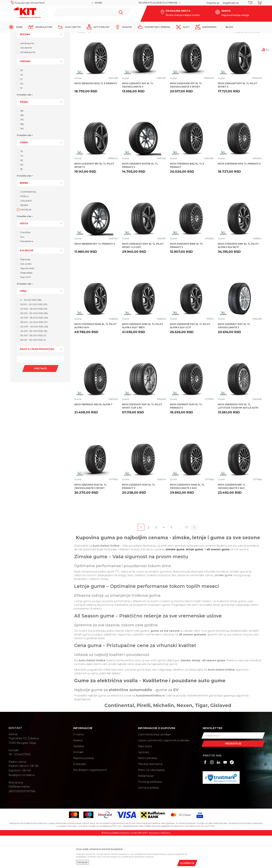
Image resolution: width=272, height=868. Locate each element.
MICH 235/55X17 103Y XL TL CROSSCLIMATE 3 (234, 358)
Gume (78, 110)
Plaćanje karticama (150, 796)
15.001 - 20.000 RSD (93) (34, 337)
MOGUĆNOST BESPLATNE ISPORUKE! (136, 3)
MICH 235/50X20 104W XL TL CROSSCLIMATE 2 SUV (187, 519)
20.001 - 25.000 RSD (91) (34, 341)
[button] (92, 12)
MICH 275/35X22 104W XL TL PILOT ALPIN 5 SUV (96, 358)
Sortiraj (183, 55)
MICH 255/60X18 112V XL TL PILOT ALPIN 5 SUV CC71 (190, 358)
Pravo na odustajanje (151, 802)
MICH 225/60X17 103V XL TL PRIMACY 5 (139, 519)
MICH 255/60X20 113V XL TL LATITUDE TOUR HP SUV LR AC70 (238, 438)
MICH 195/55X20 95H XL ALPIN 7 (93, 437)
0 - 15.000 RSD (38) (31, 332)
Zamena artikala (148, 820)
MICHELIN (26, 242)
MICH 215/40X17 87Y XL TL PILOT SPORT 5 (238, 117)
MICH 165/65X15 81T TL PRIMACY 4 (95, 276)
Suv (22, 269)
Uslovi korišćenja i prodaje (154, 767)
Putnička (25, 265)
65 (22, 193)
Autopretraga (166, 55)
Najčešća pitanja (84, 790)
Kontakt (78, 785)
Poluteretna (27, 274)
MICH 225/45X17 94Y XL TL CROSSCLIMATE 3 (138, 117)
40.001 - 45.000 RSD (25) (34, 359)
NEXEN (24, 237)
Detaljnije (82, 862)
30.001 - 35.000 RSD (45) (34, 350)
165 (22, 148)
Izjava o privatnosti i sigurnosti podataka (164, 773)
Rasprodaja (26, 305)
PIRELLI (25, 229)
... (179, 560)
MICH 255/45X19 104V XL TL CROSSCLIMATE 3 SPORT (91, 519)
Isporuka (143, 785)
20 (22, 116)
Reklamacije (146, 808)
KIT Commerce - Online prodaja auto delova (32, 35)
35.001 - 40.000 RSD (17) (34, 354)
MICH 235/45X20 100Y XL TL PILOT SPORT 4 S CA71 (143, 278)
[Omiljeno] (250, 4)
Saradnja (79, 779)
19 (21, 120)
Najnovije (25, 292)
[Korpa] (258, 4)
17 (186, 560)
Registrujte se (231, 3)
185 (22, 156)
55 (21, 201)
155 (22, 143)
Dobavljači (80, 796)
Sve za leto (26, 296)
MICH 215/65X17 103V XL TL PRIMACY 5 (186, 438)
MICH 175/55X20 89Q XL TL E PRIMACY (187, 198)
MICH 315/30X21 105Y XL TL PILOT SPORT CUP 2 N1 (142, 438)
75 (22, 184)
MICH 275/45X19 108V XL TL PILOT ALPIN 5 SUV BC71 (238, 278)
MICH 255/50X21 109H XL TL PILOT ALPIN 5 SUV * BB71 (143, 358)
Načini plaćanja (147, 790)
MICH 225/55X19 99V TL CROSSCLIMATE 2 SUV (232, 519)
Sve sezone (26, 80)
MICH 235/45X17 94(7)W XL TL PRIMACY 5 (140, 198)
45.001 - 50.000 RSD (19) (34, 363)
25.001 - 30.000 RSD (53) (34, 346)
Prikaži (220, 55)
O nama (78, 767)
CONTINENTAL (28, 224)
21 (21, 111)
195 (22, 161)
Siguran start (27, 301)
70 (22, 188)
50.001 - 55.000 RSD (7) (33, 368)
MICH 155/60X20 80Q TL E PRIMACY (96, 116)
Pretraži (40, 401)
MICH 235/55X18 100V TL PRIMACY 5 (239, 196)
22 (22, 107)
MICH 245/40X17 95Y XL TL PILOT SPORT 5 (94, 198)
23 (22, 103)
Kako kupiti (145, 779)
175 (22, 152)
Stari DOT (26, 309)
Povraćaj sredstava (150, 814)
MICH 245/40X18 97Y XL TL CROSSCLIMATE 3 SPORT (186, 117)
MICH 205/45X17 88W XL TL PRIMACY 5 (186, 278)
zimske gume (223, 608)
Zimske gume (28, 84)
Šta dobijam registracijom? (90, 802)
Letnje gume (27, 76)
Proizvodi (63, 35)
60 (22, 197)
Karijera (78, 773)
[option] (136, 3)
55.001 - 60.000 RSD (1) (33, 372)
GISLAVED (26, 233)
